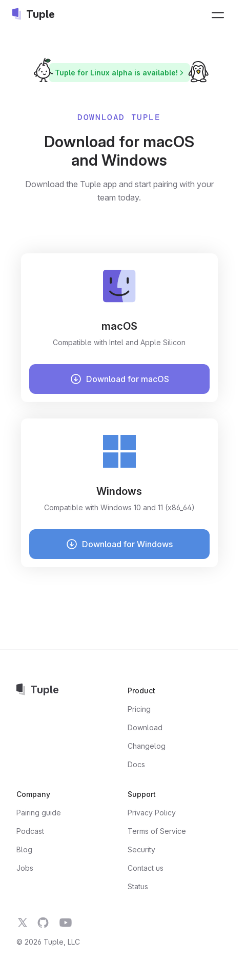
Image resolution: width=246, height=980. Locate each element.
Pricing (139, 709)
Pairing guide (39, 813)
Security (141, 849)
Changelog (147, 746)
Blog (24, 849)
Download (145, 727)
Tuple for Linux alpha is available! (121, 73)
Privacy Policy (152, 813)
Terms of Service (157, 831)
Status (138, 886)
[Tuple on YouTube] (66, 923)
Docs (136, 764)
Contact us (146, 868)
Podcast (30, 831)
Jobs (25, 868)
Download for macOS (119, 379)
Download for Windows (119, 544)
